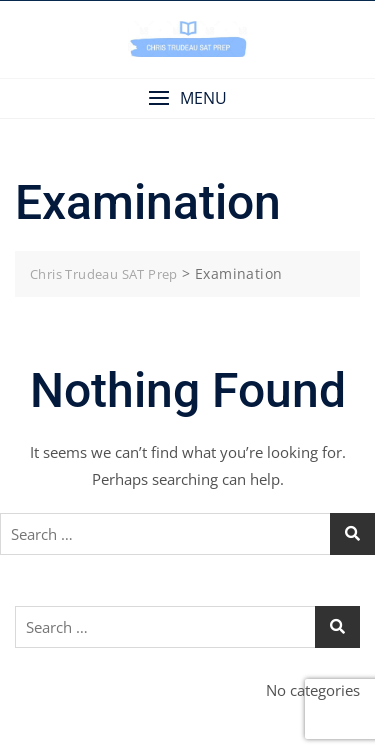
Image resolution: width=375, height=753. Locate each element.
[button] (187, 98)
